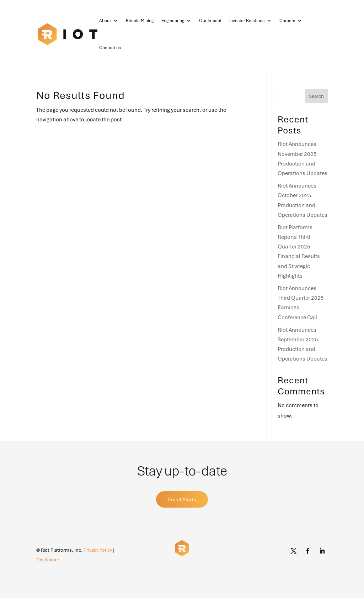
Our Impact (210, 21)
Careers (287, 21)
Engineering (173, 21)
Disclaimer (48, 560)
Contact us (110, 48)
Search (316, 96)
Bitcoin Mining (140, 21)
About (105, 21)
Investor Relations (247, 21)
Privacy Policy (98, 550)
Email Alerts (182, 499)
